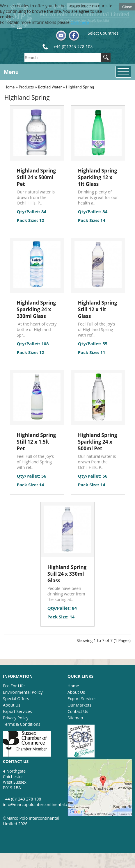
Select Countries (103, 33)
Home (9, 87)
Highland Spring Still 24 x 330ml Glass (67, 574)
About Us (12, 705)
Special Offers (16, 699)
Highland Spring (80, 87)
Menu (11, 72)
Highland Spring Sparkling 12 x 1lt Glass (98, 177)
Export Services (17, 711)
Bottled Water (50, 87)
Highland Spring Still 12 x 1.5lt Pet (37, 442)
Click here (80, 22)
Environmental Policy (23, 692)
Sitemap (75, 718)
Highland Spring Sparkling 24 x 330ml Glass (37, 309)
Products (26, 87)
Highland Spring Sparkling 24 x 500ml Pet (98, 442)
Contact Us (78, 711)
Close (127, 7)
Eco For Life (14, 686)
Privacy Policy (16, 718)
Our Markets (79, 705)
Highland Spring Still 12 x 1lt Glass (98, 309)
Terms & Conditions (22, 724)
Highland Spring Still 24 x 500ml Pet (37, 177)
